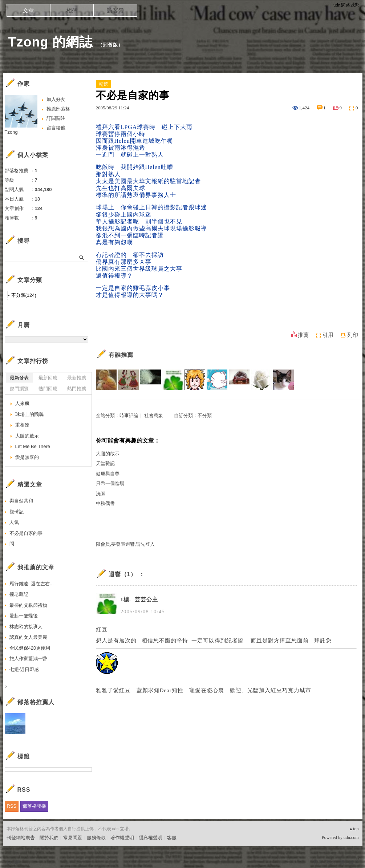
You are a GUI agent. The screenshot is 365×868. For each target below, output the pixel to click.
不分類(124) (24, 295)
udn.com (351, 837)
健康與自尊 (108, 474)
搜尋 (82, 257)
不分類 (205, 415)
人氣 (14, 522)
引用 (328, 335)
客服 (172, 838)
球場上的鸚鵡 (29, 414)
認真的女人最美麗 (28, 637)
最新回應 (48, 378)
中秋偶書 (105, 503)
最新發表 (19, 378)
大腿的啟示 (108, 454)
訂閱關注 (56, 118)
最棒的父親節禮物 (28, 605)
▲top (354, 829)
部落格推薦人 (36, 702)
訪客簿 (115, 10)
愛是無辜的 (27, 457)
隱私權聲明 (151, 838)
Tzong (11, 132)
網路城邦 (349, 862)
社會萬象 (154, 415)
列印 (353, 335)
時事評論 (129, 415)
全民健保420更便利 (30, 648)
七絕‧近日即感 (24, 669)
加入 (331, 862)
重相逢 (22, 425)
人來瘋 (22, 403)
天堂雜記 (105, 463)
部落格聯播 (34, 806)
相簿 (72, 10)
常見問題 (73, 838)
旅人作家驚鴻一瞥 (28, 659)
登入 (318, 862)
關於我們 (49, 838)
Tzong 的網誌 (51, 42)
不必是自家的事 (26, 533)
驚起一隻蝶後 (24, 616)
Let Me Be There (33, 446)
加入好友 (56, 99)
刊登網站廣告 (21, 838)
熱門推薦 (77, 389)
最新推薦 (77, 378)
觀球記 (17, 512)
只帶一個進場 (110, 483)
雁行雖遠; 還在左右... (32, 584)
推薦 (303, 335)
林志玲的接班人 (26, 627)
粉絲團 (14, 862)
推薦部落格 (58, 109)
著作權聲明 (122, 838)
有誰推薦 (121, 355)
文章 (28, 10)
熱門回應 (48, 389)
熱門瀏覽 (19, 389)
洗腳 (101, 494)
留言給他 (56, 128)
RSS (12, 806)
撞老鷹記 (19, 594)
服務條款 (96, 838)
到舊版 (110, 45)
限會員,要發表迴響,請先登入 (125, 544)
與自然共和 (21, 501)
